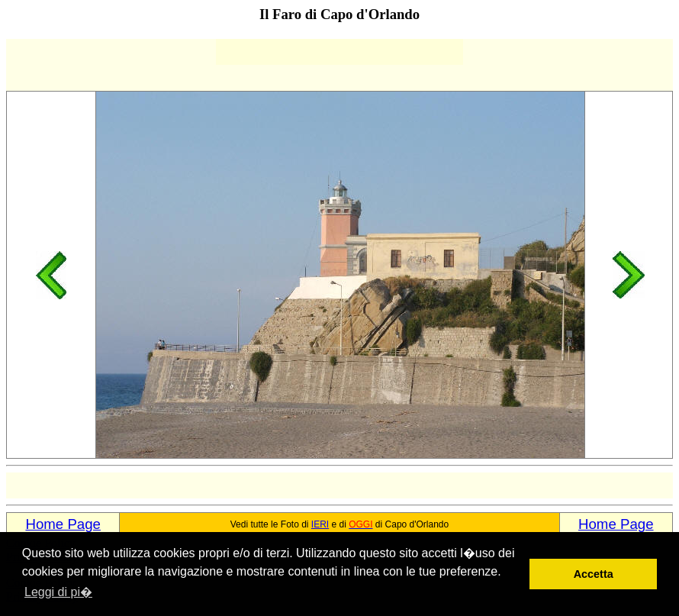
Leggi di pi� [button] (58, 592)
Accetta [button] (594, 574)
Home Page (63, 524)
